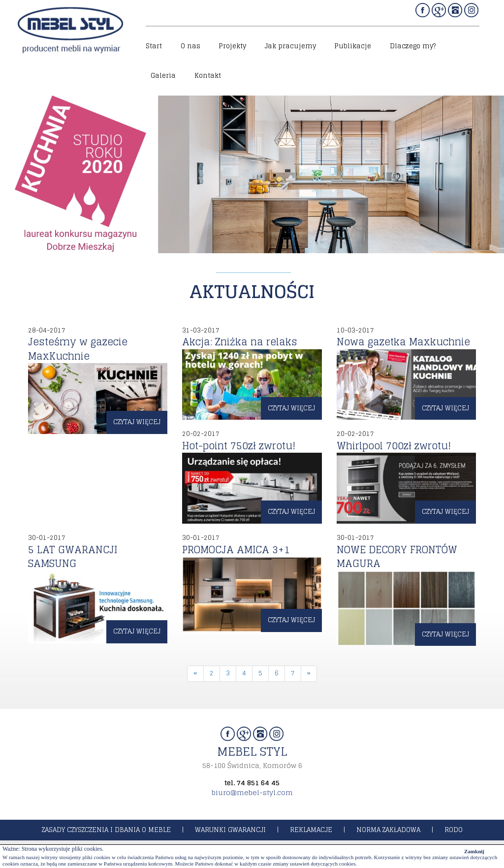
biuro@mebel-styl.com (252, 792)
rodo (454, 830)
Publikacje (353, 46)
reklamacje (311, 830)
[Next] (309, 674)
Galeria (163, 76)
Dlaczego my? (413, 46)
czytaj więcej (137, 422)
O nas (190, 46)
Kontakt (208, 76)
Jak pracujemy (290, 46)
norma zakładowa (388, 830)
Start (154, 46)
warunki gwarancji (230, 830)
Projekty (232, 46)
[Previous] (195, 674)
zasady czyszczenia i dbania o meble (106, 830)
